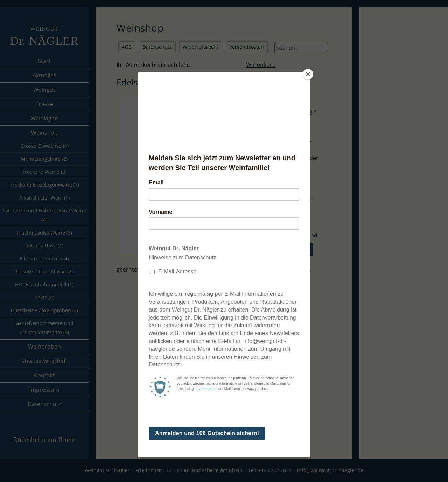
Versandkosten (247, 47)
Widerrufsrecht (201, 47)
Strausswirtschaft (44, 361)
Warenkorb (261, 65)
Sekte (44, 297)
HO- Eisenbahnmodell (44, 284)
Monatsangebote (44, 159)
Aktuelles (44, 75)
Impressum (44, 390)
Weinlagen (44, 118)
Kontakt (44, 375)
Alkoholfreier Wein (44, 198)
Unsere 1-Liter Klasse (44, 271)
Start (44, 61)
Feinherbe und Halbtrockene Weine (44, 215)
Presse (44, 104)
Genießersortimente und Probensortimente (44, 328)
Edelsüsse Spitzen (44, 259)
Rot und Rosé (44, 246)
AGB (127, 47)
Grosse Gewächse (44, 146)
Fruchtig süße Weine (44, 233)
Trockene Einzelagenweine (44, 185)
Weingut (44, 90)
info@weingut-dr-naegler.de (330, 470)
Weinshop (44, 133)
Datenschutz (44, 404)
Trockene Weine (44, 172)
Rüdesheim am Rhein (44, 440)
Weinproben (44, 347)
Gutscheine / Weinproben (44, 310)
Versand (306, 235)
